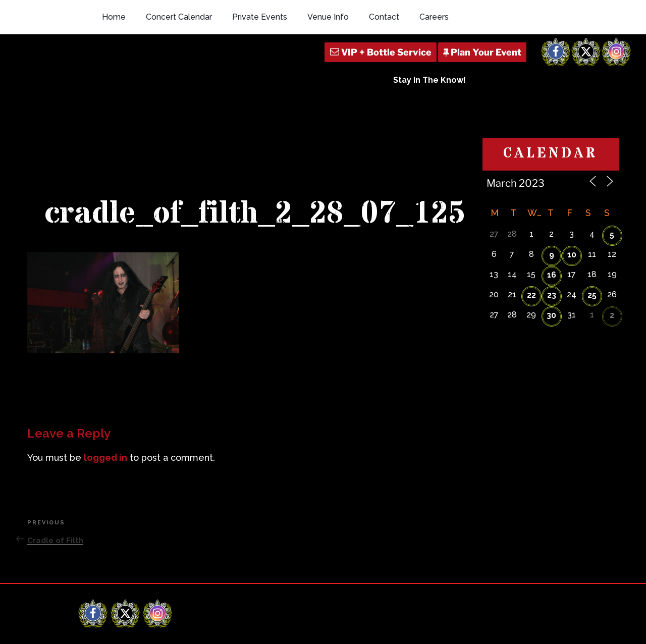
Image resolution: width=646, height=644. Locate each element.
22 (531, 214)
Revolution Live (131, 628)
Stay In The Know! (429, 80)
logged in (105, 377)
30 (551, 234)
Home (114, 17)
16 (552, 194)
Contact (384, 17)
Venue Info (328, 17)
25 (592, 214)
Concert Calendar (179, 17)
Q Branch (553, 628)
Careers (434, 17)
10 (572, 174)
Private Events (260, 17)
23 (552, 214)
